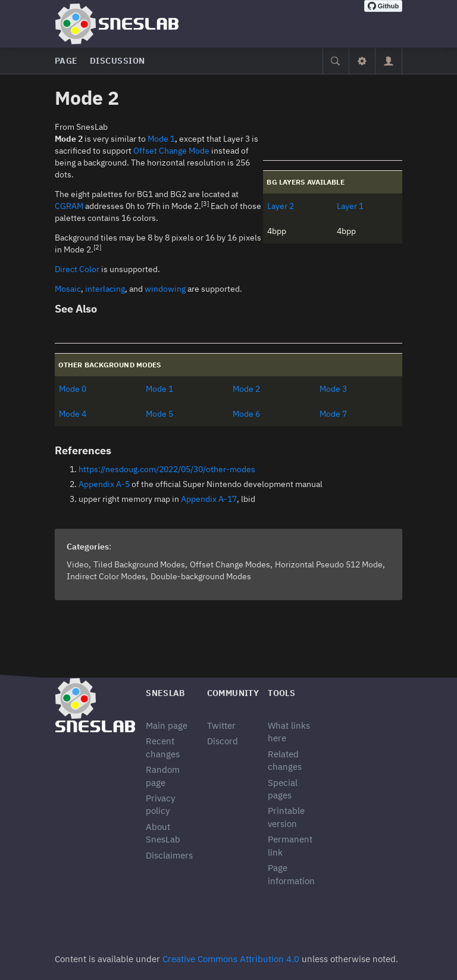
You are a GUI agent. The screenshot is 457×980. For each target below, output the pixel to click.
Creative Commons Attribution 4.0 (231, 959)
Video (78, 564)
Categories (88, 547)
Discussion (118, 61)
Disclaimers (169, 855)
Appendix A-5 (104, 484)
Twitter (221, 725)
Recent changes (163, 747)
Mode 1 (161, 139)
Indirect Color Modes (106, 576)
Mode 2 (246, 389)
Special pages (283, 789)
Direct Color (77, 269)
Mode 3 (333, 389)
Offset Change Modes (230, 564)
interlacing (105, 289)
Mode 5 (159, 414)
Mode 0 (73, 389)
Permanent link (290, 845)
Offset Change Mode (171, 151)
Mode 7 (333, 414)
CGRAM (69, 206)
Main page (167, 725)
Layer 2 (281, 206)
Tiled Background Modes (139, 564)
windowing (165, 289)
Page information (291, 874)
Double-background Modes (201, 576)
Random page (163, 776)
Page (66, 61)
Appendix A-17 (209, 499)
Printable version (286, 817)
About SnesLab (163, 833)
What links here (289, 732)
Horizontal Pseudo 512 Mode (329, 564)
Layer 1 (350, 206)
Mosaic (68, 289)
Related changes (285, 760)
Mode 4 (73, 414)
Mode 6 (246, 414)
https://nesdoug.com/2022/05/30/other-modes (167, 469)
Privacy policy (160, 804)
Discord (223, 741)
